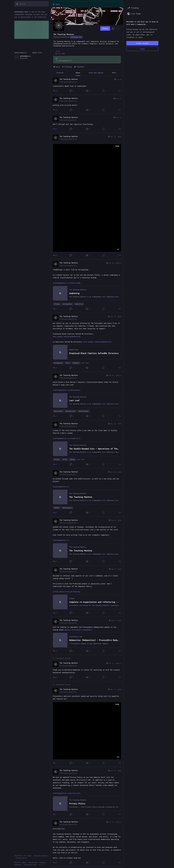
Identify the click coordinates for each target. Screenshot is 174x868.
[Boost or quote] (72, 91)
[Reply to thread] (55, 677)
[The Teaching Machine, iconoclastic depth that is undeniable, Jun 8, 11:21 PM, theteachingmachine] (87, 85)
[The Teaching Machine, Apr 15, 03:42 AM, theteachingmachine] (87, 196)
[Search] (32, 4)
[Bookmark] (103, 91)
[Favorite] (88, 91)
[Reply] (55, 91)
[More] (120, 91)
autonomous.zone (76, 37)
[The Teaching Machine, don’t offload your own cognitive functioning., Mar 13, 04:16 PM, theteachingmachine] (87, 123)
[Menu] (119, 28)
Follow (105, 28)
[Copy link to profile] (113, 28)
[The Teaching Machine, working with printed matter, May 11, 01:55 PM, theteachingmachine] (87, 104)
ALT (118, 249)
